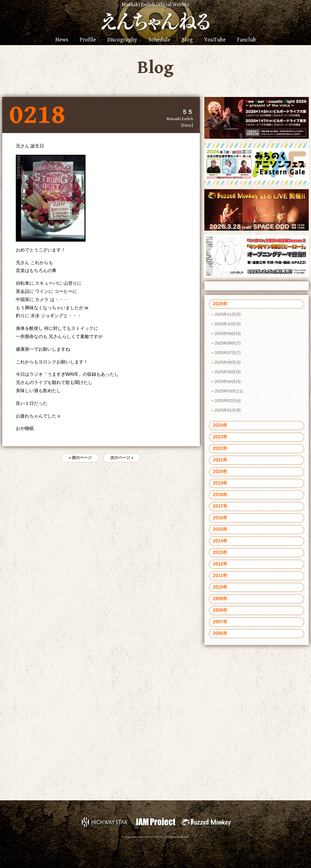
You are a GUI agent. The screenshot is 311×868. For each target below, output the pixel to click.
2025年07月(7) (228, 353)
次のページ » (122, 458)
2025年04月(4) (228, 381)
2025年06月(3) (228, 362)
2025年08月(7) (228, 343)
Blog (187, 40)
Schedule (159, 40)
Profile (88, 40)
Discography (122, 40)
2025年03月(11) (229, 391)
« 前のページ (80, 458)
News (62, 40)
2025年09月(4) (228, 333)
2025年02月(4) (228, 401)
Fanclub (247, 40)
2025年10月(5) (228, 324)
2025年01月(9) (228, 410)
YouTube (215, 40)
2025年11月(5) (228, 314)
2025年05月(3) (228, 372)
